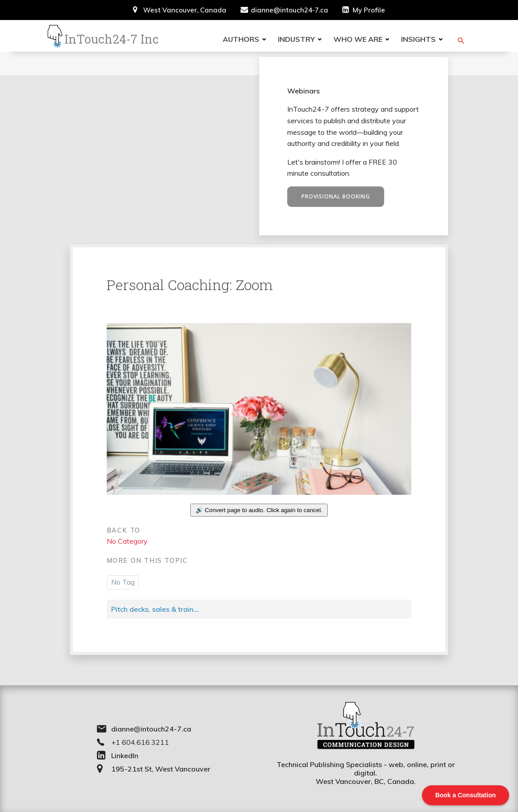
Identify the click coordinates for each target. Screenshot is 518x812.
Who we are (363, 39)
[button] (462, 40)
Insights (424, 39)
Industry (302, 39)
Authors (246, 39)
